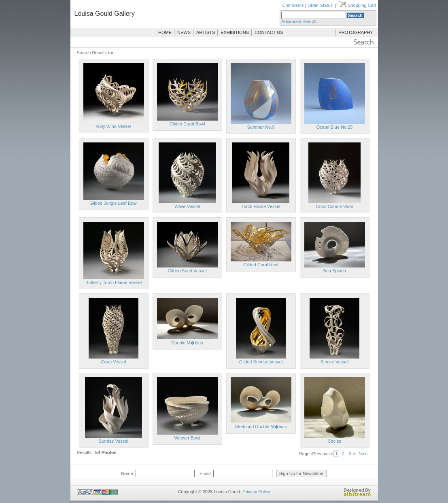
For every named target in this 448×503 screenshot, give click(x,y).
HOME (165, 32)
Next (363, 454)
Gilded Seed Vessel (187, 271)
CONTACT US (269, 32)
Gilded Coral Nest (261, 265)
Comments (293, 5)
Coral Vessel (114, 362)
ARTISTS (206, 32)
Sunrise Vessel (114, 441)
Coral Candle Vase (335, 206)
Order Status (320, 5)
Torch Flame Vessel (261, 206)
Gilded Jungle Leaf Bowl (114, 203)
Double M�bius (187, 343)
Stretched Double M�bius (261, 427)
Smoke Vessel (335, 362)
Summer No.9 (261, 127)
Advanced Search (299, 21)
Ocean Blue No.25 (335, 127)
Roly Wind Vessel (114, 126)
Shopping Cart (357, 5)
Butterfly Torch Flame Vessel (114, 282)
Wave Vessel (187, 206)
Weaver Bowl (187, 438)
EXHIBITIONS (235, 32)
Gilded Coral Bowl (187, 124)
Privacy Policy (256, 492)
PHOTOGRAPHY (356, 32)
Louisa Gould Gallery (105, 14)
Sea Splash (334, 271)
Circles (335, 441)
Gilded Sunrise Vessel (261, 362)
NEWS (184, 32)
